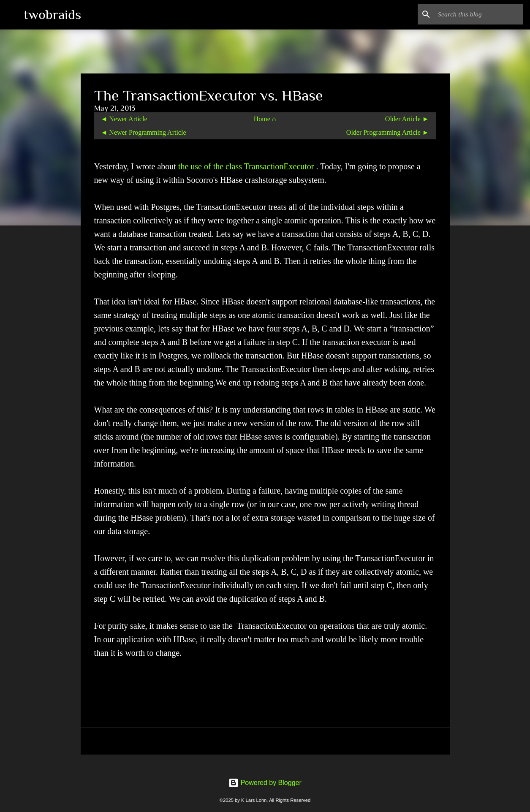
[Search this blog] (479, 14)
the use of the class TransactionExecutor (247, 166)
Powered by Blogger (265, 783)
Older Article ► (407, 119)
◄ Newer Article (124, 119)
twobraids (52, 14)
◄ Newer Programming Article (144, 132)
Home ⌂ (265, 119)
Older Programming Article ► (388, 132)
